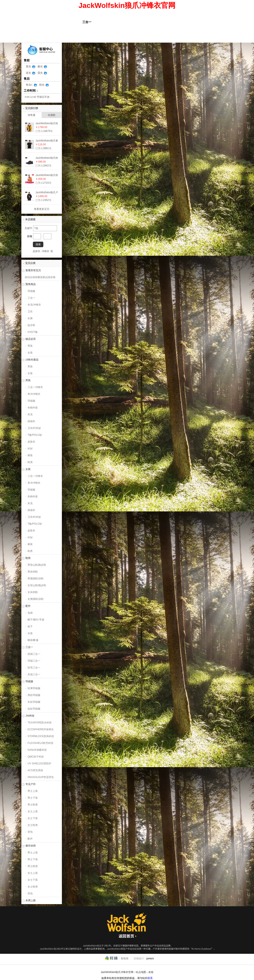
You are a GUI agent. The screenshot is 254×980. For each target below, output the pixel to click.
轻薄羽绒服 (34, 688)
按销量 (36, 277)
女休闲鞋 (33, 592)
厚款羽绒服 (34, 695)
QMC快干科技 (36, 757)
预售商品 (31, 284)
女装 (30, 353)
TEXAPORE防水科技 (40, 723)
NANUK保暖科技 (37, 750)
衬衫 (30, 449)
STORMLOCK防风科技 (41, 736)
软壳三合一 (34, 668)
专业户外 (31, 784)
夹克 (30, 414)
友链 (151, 972)
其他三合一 (34, 674)
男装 (30, 346)
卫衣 (30, 312)
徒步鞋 (31, 325)
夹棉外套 (33, 408)
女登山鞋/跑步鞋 (37, 585)
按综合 (29, 277)
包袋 (30, 613)
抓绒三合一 (34, 654)
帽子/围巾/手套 (36, 620)
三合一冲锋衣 (35, 387)
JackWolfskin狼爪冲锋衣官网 (117, 972)
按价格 (52, 277)
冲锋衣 (45, 251)
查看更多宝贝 (42, 209)
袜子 (30, 626)
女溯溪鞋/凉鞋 (36, 599)
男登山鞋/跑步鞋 (37, 565)
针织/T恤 (33, 332)
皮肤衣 (36, 251)
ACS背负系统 (35, 770)
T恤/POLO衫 (35, 435)
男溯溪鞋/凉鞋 (36, 579)
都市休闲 (31, 846)
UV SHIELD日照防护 (39, 764)
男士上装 (33, 791)
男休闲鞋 (33, 572)
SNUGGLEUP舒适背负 (41, 777)
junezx (150, 958)
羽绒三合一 (34, 661)
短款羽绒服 (34, 709)
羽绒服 (31, 291)
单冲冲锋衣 (34, 394)
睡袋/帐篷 (33, 640)
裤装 (30, 455)
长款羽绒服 (34, 702)
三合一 (31, 298)
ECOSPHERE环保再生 (41, 729)
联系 (150, 978)
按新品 (44, 277)
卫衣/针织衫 (34, 428)
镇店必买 (31, 339)
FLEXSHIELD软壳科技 (40, 743)
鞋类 (30, 462)
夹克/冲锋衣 (34, 305)
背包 (30, 832)
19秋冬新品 (32, 360)
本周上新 (31, 901)
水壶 (30, 633)
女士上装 (33, 811)
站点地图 (141, 972)
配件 (28, 606)
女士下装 (33, 818)
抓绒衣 (31, 421)
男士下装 (33, 798)
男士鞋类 (33, 805)
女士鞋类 (33, 825)
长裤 (30, 318)
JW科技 (30, 716)
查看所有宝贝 (33, 270)
